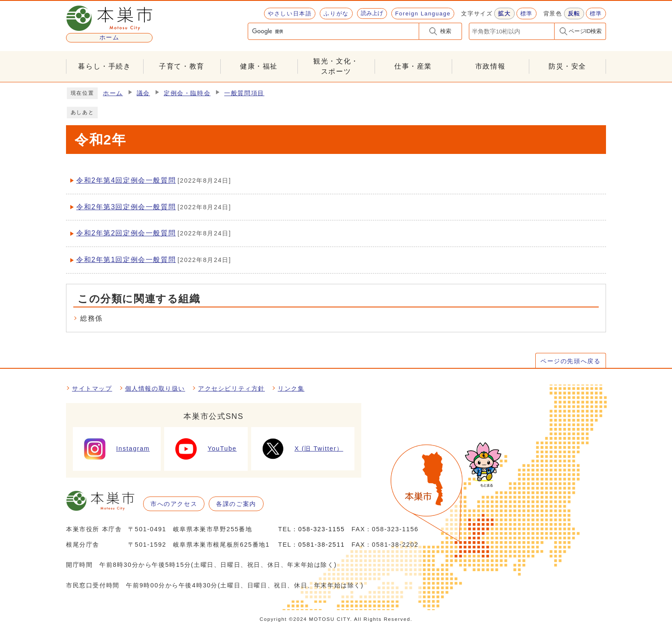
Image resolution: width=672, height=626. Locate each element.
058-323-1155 (322, 529)
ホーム (113, 93)
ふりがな (336, 14)
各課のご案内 (236, 504)
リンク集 (291, 388)
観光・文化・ (336, 67)
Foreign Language (423, 14)
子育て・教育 (182, 66)
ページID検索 (585, 31)
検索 (446, 31)
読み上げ (372, 13)
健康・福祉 (259, 66)
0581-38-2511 (322, 545)
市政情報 (490, 66)
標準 (526, 14)
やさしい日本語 (290, 14)
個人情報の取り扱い (155, 388)
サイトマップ (92, 388)
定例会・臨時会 (187, 93)
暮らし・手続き (104, 66)
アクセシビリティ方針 (231, 388)
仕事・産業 (413, 66)
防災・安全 (567, 66)
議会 (143, 93)
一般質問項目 (244, 93)
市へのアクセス (174, 504)
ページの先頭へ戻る (570, 361)
